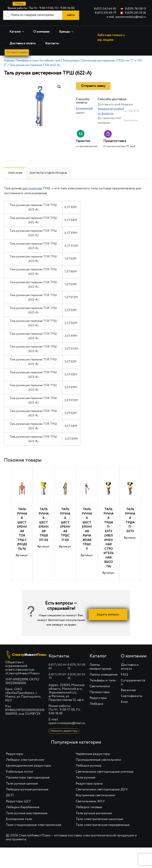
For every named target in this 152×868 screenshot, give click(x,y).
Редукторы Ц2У (18, 802)
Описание (15, 173)
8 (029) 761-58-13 (136, 9)
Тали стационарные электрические (34, 825)
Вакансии (128, 691)
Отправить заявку (93, 86)
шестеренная (32, 189)
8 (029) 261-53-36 (135, 13)
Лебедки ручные (89, 766)
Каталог (17, 32)
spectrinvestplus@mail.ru (67, 724)
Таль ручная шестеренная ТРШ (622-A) (35, 65)
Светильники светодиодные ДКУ (102, 790)
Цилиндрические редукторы (28, 766)
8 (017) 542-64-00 (105, 9)
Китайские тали (50, 61)
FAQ (124, 675)
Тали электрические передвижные (103, 825)
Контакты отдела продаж (48, 173)
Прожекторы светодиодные (28, 778)
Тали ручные (71, 61)
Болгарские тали (19, 819)
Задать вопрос (108, 615)
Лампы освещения (103, 675)
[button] (59, 87)
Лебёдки (96, 704)
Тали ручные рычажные (94, 813)
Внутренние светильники (95, 796)
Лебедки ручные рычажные (27, 790)
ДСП (10, 796)
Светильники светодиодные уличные (105, 772)
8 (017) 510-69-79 (106, 13)
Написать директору (64, 731)
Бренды (67, 32)
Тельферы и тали (27, 61)
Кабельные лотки (19, 772)
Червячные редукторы (93, 754)
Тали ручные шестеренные (27, 813)
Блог (124, 702)
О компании (42, 32)
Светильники (100, 687)
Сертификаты (132, 696)
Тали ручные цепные (22, 784)
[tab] (15, 174)
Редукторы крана (89, 784)
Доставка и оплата (23, 43)
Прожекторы (100, 692)
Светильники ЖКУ (90, 802)
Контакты (52, 43)
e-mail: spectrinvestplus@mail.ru (126, 17)
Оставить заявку (18, 53)
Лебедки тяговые (89, 808)
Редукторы (98, 698)
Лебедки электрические (25, 760)
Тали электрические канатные (99, 819)
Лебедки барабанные (23, 808)
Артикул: (22, 516)
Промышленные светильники (98, 760)
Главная (9, 61)
